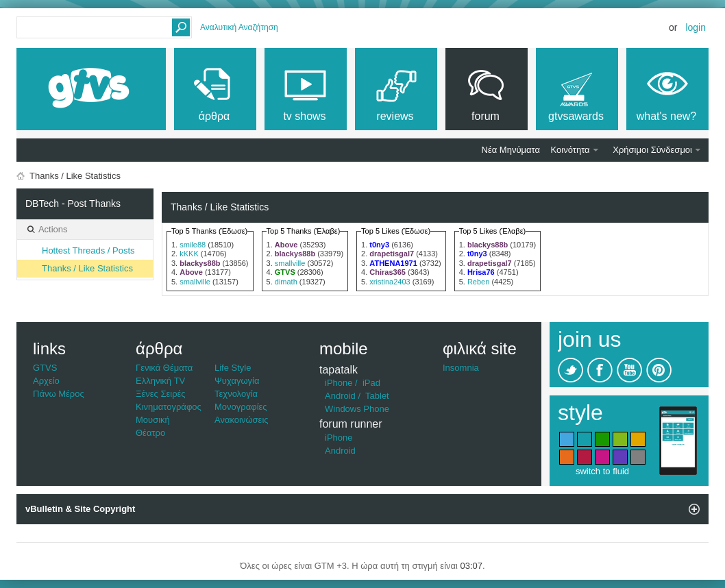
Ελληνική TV (160, 381)
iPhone (339, 383)
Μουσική (153, 420)
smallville (195, 282)
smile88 (193, 245)
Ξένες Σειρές (161, 394)
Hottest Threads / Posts (88, 250)
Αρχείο (46, 381)
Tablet (377, 396)
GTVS (45, 368)
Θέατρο (150, 433)
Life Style (233, 368)
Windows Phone (357, 409)
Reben (478, 282)
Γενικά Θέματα (164, 368)
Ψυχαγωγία (237, 381)
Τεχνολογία (236, 394)
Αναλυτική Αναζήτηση (239, 27)
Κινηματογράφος (169, 407)
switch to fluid (602, 471)
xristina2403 (390, 282)
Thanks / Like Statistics (87, 268)
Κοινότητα (570, 150)
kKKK (189, 254)
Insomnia (461, 368)
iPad (371, 383)
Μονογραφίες (241, 407)
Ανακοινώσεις (242, 420)
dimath (286, 282)
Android (340, 396)
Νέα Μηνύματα (511, 150)
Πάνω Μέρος (59, 394)
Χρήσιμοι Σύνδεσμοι (652, 150)
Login (696, 27)
